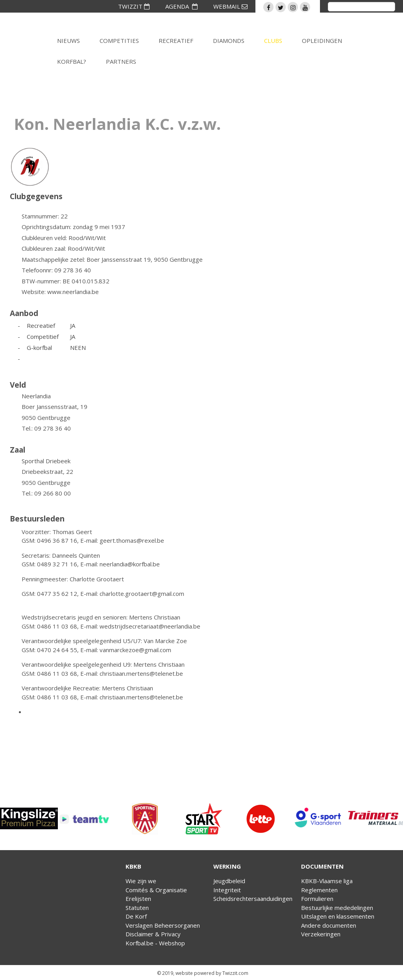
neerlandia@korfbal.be (130, 564)
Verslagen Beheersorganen (163, 925)
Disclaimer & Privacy (153, 934)
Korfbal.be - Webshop (155, 943)
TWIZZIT (134, 6)
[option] (29, 819)
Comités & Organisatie (156, 890)
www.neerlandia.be (73, 292)
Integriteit (227, 890)
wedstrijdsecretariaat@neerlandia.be (150, 626)
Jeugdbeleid (229, 881)
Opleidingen (322, 41)
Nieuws (68, 41)
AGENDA (181, 6)
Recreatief (176, 41)
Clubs (273, 41)
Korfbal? (72, 61)
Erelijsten (138, 899)
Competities (119, 41)
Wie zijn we (141, 881)
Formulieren (317, 899)
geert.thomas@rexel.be (132, 540)
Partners (121, 61)
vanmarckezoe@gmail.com (135, 650)
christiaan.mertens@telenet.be (141, 673)
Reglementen (319, 890)
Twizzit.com (235, 973)
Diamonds (229, 41)
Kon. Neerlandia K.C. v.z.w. (117, 124)
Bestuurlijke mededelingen (337, 908)
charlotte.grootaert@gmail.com (142, 594)
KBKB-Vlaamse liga (327, 881)
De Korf (136, 916)
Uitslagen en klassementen (338, 916)
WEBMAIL (230, 6)
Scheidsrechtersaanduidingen (253, 899)
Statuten (137, 908)
